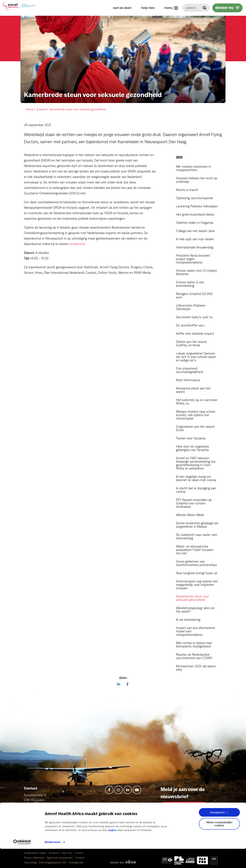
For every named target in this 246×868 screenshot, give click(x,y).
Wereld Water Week (190, 515)
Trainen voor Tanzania (191, 438)
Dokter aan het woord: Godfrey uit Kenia (192, 343)
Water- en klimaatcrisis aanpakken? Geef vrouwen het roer (195, 550)
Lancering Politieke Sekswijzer (197, 206)
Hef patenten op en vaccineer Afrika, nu (197, 402)
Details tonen (53, 861)
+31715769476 (33, 805)
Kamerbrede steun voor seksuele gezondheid (193, 598)
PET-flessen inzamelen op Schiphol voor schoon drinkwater (194, 503)
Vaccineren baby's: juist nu (194, 317)
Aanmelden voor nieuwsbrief (184, 806)
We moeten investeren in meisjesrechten (193, 168)
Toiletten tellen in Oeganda (195, 223)
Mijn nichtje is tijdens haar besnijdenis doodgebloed (194, 645)
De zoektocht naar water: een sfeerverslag (197, 536)
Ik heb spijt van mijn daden (195, 239)
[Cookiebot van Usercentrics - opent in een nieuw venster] (22, 861)
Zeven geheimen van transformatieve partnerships (196, 563)
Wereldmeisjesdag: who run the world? (195, 610)
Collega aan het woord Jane (195, 231)
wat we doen (119, 8)
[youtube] (137, 790)
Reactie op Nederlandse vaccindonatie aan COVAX (194, 656)
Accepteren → (219, 831)
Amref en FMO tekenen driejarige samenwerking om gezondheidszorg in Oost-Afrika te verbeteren (196, 463)
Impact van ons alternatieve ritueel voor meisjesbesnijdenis (196, 631)
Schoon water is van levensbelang (190, 284)
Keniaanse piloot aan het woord (193, 390)
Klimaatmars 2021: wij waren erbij (196, 668)
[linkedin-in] (128, 790)
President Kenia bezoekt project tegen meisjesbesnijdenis (193, 259)
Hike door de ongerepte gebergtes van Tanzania (193, 448)
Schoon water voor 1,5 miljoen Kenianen (196, 272)
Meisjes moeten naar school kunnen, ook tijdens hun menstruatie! (196, 415)
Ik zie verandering (188, 620)
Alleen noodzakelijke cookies (219, 843)
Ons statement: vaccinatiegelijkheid (190, 370)
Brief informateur (188, 380)
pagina (112, 849)
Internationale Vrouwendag (195, 247)
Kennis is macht (187, 190)
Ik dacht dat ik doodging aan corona (196, 490)
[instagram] (118, 790)
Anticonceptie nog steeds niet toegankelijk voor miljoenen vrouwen (197, 585)
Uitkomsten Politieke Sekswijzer (191, 307)
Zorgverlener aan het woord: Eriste (195, 428)
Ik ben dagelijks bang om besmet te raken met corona (196, 478)
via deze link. (78, 244)
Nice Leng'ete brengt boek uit (197, 573)
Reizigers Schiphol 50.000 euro (194, 295)
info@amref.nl (34, 809)
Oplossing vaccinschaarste (194, 198)
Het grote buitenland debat (195, 214)
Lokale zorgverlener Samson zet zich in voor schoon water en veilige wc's (196, 357)
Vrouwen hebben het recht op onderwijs (197, 180)
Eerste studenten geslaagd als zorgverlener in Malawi (197, 525)
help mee (145, 8)
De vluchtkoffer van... (191, 325)
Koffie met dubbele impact (195, 333)
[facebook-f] (109, 790)
